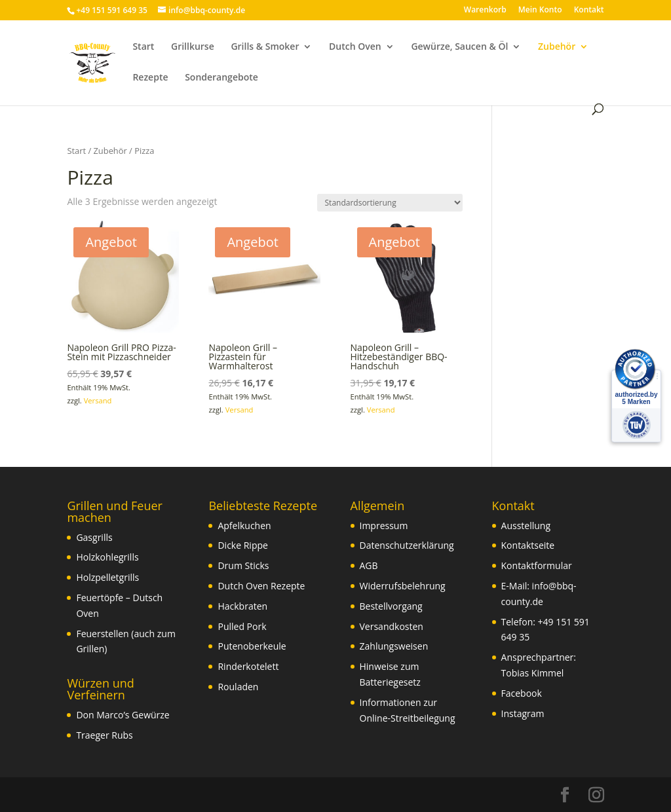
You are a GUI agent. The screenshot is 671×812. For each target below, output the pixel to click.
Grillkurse (193, 47)
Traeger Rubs (104, 735)
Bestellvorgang (391, 606)
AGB (369, 565)
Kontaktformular (537, 565)
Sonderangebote (221, 78)
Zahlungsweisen (394, 646)
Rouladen (238, 687)
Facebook (522, 693)
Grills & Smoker (265, 47)
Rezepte (150, 78)
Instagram (523, 713)
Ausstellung (526, 526)
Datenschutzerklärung (407, 545)
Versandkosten (392, 626)
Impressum (384, 526)
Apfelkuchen (244, 526)
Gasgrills (94, 537)
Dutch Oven (355, 47)
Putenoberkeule (252, 646)
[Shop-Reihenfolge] (390, 203)
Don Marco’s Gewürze (123, 715)
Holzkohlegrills (107, 557)
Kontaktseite (528, 545)
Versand (98, 400)
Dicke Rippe (242, 545)
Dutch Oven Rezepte (261, 586)
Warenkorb (485, 10)
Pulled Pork (242, 626)
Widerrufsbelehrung (403, 586)
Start (143, 47)
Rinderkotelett (248, 666)
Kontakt (589, 10)
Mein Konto (540, 10)
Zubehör (557, 47)
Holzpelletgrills (107, 577)
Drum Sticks (243, 565)
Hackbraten (242, 606)
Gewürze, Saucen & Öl (459, 47)
